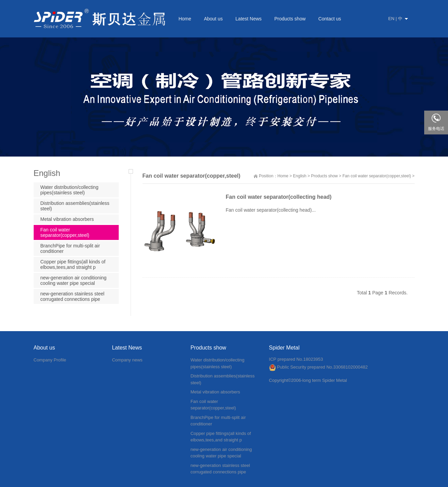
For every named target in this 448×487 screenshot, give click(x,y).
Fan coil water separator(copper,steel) (377, 176)
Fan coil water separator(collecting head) (279, 197)
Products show (324, 176)
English (300, 176)
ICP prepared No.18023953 (296, 359)
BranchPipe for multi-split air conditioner (70, 248)
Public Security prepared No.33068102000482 (318, 367)
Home (283, 176)
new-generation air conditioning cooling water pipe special (74, 280)
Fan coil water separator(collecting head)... (271, 210)
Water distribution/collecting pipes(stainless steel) (70, 190)
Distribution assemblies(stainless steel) (75, 206)
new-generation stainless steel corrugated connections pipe (72, 296)
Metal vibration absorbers (67, 219)
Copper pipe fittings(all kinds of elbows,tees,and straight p (73, 264)
